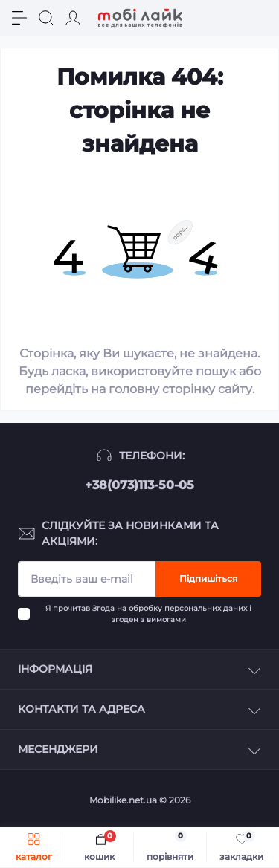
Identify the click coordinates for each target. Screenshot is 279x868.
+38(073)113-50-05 (139, 485)
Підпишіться (208, 579)
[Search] (46, 18)
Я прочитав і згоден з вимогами (148, 614)
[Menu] (19, 18)
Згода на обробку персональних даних (170, 608)
